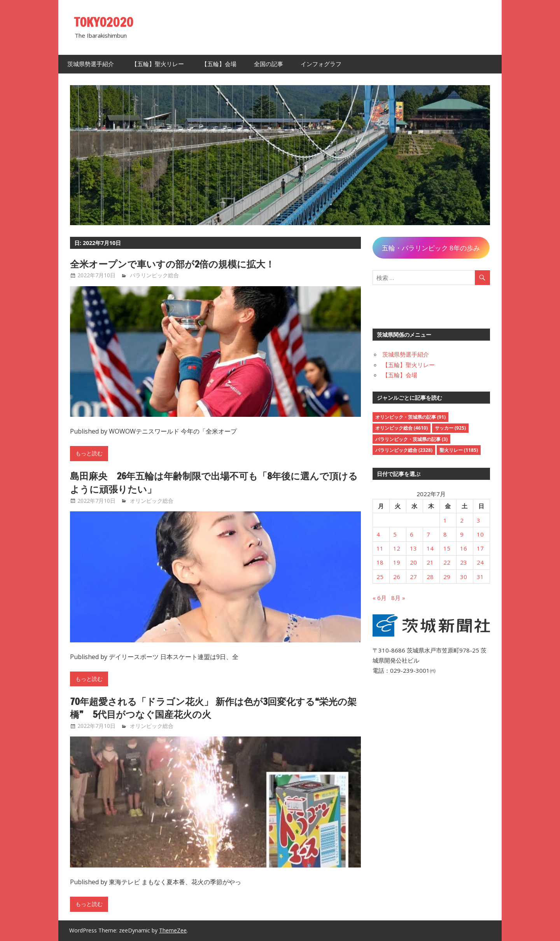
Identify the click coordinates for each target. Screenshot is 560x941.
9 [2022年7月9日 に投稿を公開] (462, 534)
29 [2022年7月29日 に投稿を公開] (447, 577)
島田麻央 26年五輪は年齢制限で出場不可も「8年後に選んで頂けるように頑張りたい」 (214, 483)
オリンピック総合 (152, 501)
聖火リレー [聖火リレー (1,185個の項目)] (459, 450)
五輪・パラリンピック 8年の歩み (431, 248)
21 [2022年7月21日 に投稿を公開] (430, 562)
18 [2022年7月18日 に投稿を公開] (380, 562)
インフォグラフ (321, 64)
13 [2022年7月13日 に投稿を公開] (413, 548)
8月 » (398, 598)
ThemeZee (173, 930)
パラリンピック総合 (154, 275)
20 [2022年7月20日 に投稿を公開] (413, 562)
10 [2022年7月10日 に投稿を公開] (480, 534)
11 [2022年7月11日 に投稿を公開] (380, 548)
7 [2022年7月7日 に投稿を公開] (428, 534)
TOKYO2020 (104, 22)
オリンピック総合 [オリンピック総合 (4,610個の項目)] (402, 428)
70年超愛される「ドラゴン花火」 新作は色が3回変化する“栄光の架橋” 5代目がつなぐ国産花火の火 (214, 708)
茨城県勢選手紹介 (91, 64)
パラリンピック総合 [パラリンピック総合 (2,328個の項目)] (404, 450)
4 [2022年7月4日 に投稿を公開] (378, 534)
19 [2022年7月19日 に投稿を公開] (397, 562)
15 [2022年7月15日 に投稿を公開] (447, 548)
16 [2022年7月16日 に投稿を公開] (464, 548)
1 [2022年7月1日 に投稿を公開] (445, 520)
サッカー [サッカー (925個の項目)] (450, 428)
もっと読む (89, 453)
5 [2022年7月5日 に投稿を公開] (395, 534)
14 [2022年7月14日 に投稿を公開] (430, 548)
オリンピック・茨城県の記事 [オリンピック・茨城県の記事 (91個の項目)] (410, 417)
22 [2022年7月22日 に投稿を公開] (447, 562)
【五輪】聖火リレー (158, 64)
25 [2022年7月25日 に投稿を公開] (380, 577)
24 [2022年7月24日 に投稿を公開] (480, 562)
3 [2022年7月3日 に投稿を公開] (479, 520)
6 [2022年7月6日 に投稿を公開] (412, 534)
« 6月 (380, 598)
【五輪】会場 (219, 64)
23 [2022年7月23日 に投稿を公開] (464, 562)
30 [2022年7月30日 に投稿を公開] (464, 577)
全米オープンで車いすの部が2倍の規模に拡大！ (172, 264)
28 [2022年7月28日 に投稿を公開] (430, 577)
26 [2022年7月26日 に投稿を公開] (397, 577)
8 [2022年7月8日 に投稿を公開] (445, 534)
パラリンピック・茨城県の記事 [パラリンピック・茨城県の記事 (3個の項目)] (411, 439)
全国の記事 (269, 64)
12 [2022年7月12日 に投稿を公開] (397, 548)
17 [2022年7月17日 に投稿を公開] (480, 548)
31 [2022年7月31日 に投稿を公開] (480, 577)
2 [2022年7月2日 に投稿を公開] (462, 520)
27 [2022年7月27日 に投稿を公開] (413, 577)
